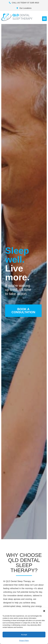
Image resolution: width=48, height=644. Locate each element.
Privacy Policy (24, 641)
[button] (44, 611)
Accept (24, 635)
